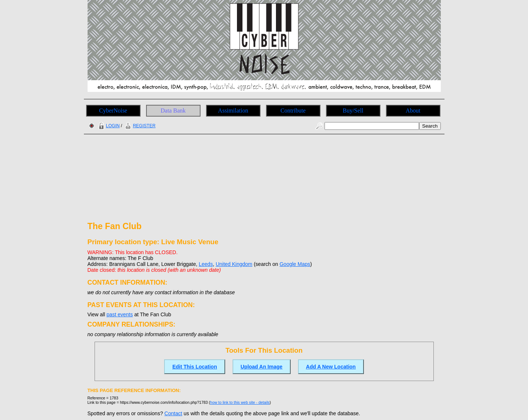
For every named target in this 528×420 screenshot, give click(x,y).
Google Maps (295, 264)
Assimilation (233, 111)
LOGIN (108, 126)
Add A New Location (331, 367)
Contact (173, 413)
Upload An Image (262, 367)
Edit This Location (194, 367)
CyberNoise (113, 111)
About (413, 111)
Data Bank (173, 111)
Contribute (293, 111)
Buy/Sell (353, 111)
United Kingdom (234, 264)
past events (120, 314)
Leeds (206, 264)
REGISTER (139, 126)
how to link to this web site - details (240, 402)
